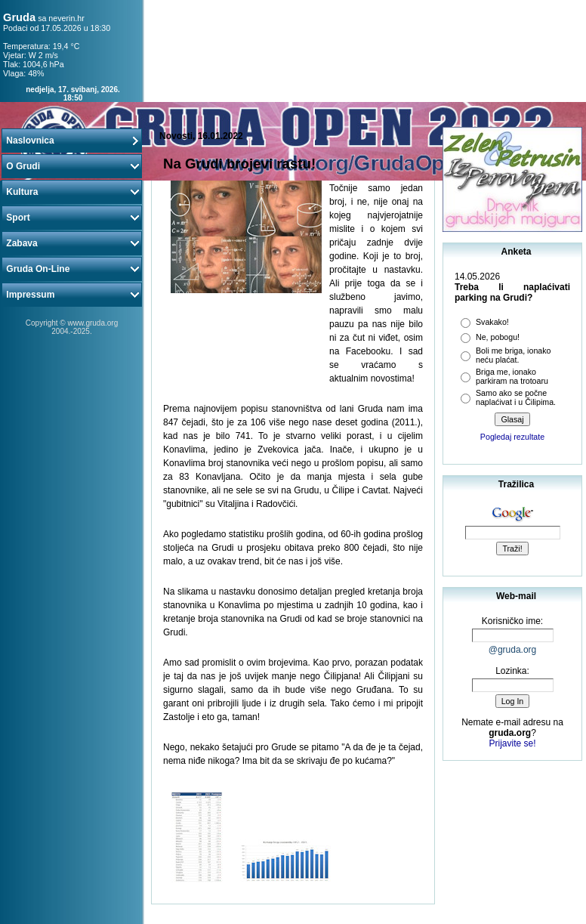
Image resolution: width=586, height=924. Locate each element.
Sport (72, 218)
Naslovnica (72, 141)
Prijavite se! (512, 743)
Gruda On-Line (72, 269)
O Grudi (72, 166)
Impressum (72, 295)
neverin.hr (66, 18)
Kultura (72, 192)
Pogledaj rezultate (512, 437)
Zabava (72, 243)
